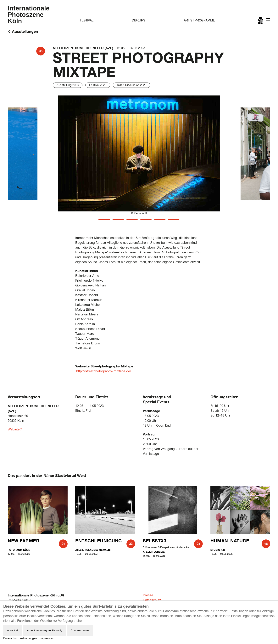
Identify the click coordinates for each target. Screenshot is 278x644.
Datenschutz (152, 600)
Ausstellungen (25, 31)
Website (14, 429)
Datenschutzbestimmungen (20, 638)
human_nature (230, 541)
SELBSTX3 (155, 541)
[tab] (104, 220)
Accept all (13, 630)
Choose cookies (80, 630)
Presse (148, 595)
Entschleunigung (99, 541)
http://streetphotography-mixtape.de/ (104, 371)
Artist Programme (199, 20)
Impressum (47, 638)
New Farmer (24, 541)
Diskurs (139, 20)
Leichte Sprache (261, 21)
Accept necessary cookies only (45, 630)
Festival (87, 20)
